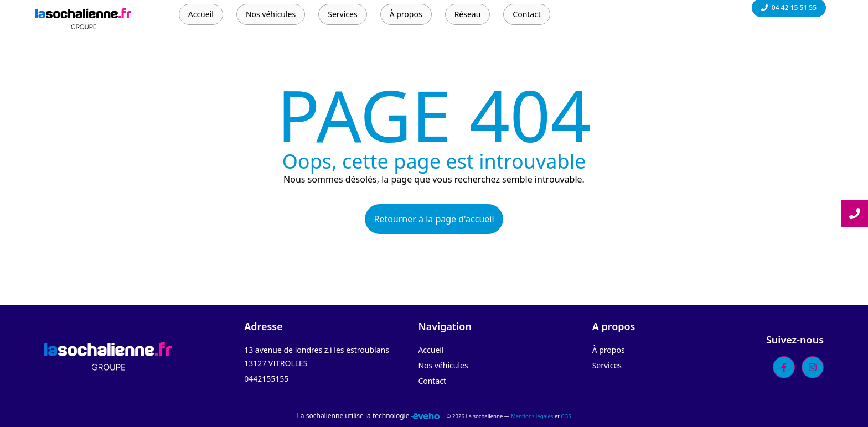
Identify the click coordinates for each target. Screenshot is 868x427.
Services (607, 365)
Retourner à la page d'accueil (434, 219)
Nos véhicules (443, 365)
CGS (566, 416)
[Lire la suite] (855, 213)
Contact (432, 381)
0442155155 (266, 379)
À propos (609, 350)
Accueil (431, 350)
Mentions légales (532, 416)
